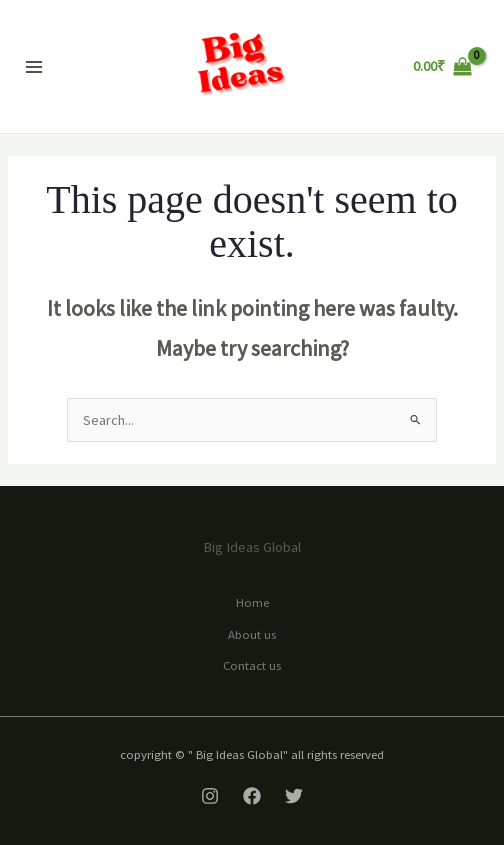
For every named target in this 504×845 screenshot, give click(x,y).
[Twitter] (294, 796)
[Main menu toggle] (34, 66)
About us (252, 634)
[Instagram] (210, 796)
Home (252, 602)
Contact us (252, 665)
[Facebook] (252, 796)
